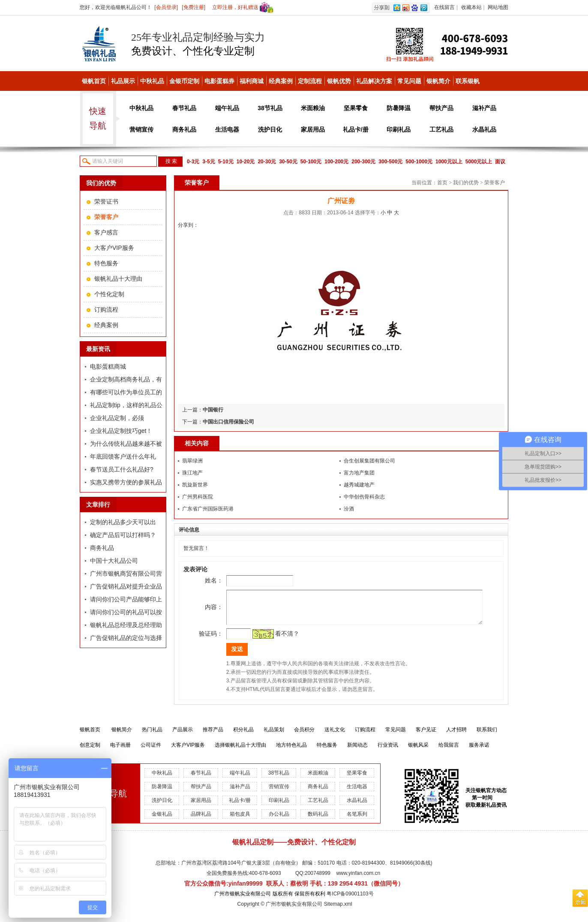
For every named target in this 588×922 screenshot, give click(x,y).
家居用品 (313, 129)
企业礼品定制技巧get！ (121, 431)
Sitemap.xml (338, 910)
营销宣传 (141, 129)
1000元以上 (449, 162)
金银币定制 (184, 81)
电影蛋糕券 (219, 81)
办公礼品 (279, 820)
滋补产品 (484, 108)
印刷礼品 (399, 129)
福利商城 (252, 81)
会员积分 (304, 736)
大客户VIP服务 (114, 248)
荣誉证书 (106, 201)
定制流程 (310, 81)
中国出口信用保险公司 (228, 422)
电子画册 (120, 751)
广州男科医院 (198, 497)
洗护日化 (270, 129)
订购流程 (106, 309)
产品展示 (183, 736)
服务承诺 (479, 751)
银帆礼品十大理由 (118, 279)
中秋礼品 (152, 81)
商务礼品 (184, 129)
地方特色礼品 (291, 751)
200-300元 (363, 162)
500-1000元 (419, 162)
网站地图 (498, 7)
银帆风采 (418, 751)
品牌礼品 (201, 820)
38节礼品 (270, 108)
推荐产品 (213, 736)
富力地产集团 (359, 473)
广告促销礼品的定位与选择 (126, 638)
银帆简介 (438, 81)
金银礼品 (162, 820)
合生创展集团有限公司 (369, 461)
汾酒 (349, 509)
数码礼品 (318, 820)
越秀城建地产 (359, 485)
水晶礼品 (484, 129)
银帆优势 (339, 81)
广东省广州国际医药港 (208, 509)
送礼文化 (335, 736)
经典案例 (281, 81)
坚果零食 (356, 108)
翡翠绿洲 (192, 461)
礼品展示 (123, 81)
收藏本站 (471, 7)
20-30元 (267, 162)
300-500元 (390, 162)
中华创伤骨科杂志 (364, 497)
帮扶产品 (441, 108)
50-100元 (311, 162)
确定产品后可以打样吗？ (123, 535)
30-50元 (288, 162)
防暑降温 (399, 108)
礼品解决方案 (374, 81)
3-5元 (208, 162)
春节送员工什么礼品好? (122, 469)
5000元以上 (479, 162)
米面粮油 (313, 108)
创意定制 (90, 751)
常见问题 (409, 81)
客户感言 (106, 232)
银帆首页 (94, 81)
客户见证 (426, 736)
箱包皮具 (240, 820)
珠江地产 (192, 473)
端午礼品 (227, 108)
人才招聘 (456, 736)
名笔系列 (357, 820)
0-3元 (193, 162)
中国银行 (213, 410)
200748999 (318, 880)
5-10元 (226, 162)
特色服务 (106, 263)
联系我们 (487, 736)
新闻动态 (357, 751)
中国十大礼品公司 (114, 561)
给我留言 (449, 751)
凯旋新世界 (195, 485)
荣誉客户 (495, 183)
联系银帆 (468, 81)
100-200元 (336, 162)
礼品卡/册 (356, 129)
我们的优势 (466, 183)
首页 (442, 183)
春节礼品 (184, 108)
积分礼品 (243, 736)
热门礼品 (152, 736)
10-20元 (246, 162)
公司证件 (151, 751)
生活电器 (227, 129)
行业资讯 (388, 751)
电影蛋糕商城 (108, 366)
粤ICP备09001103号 (350, 900)
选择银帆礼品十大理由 (240, 751)
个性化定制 (109, 294)
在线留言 (444, 7)
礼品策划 (274, 736)
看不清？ (275, 640)
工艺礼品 (441, 129)
